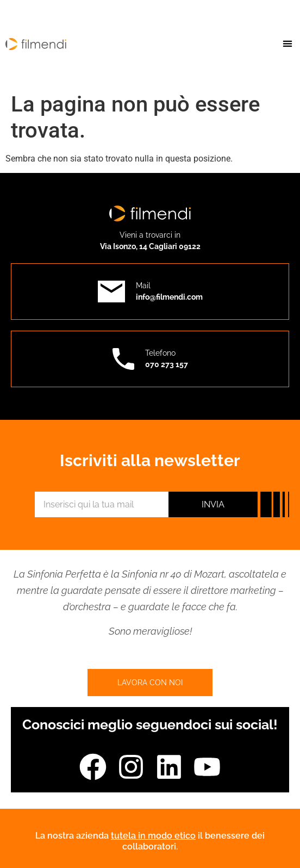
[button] (287, 43)
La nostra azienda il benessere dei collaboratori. (150, 841)
